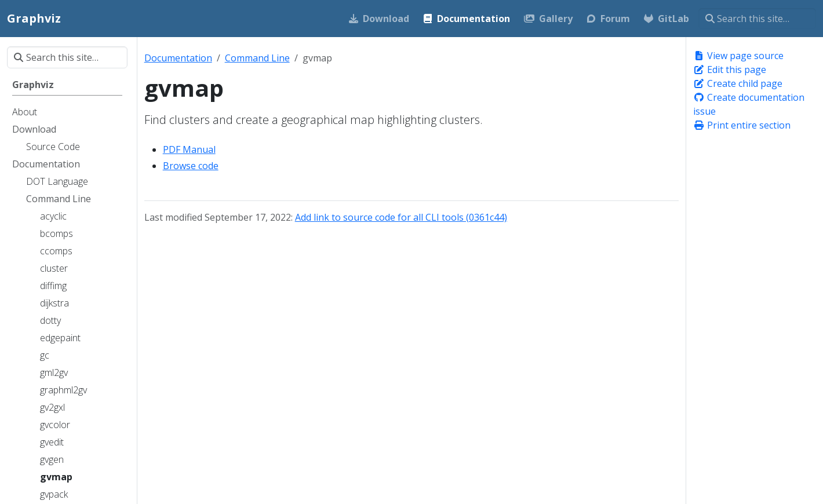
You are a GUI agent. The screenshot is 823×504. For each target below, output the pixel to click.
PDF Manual (189, 149)
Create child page (738, 83)
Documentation (178, 58)
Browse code (191, 166)
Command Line (257, 58)
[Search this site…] (757, 19)
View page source (738, 56)
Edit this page (730, 70)
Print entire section (742, 125)
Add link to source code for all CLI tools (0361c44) (401, 217)
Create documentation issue (749, 104)
